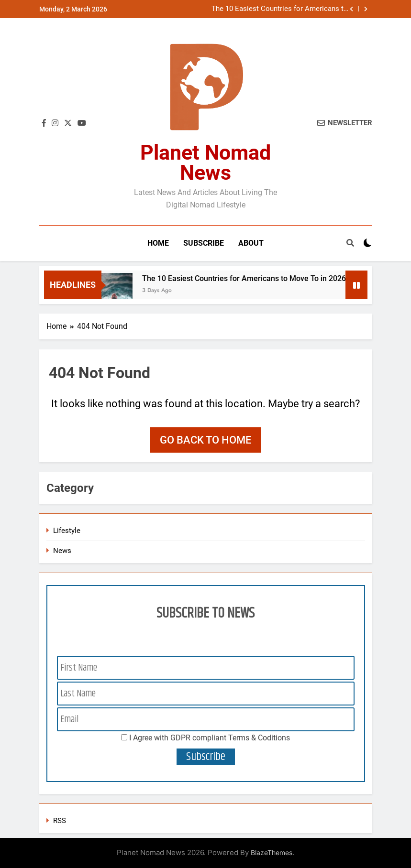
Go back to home (205, 440)
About (251, 243)
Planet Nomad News (205, 163)
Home (158, 243)
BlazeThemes (272, 852)
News (62, 551)
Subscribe (204, 243)
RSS (60, 821)
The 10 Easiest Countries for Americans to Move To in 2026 (280, 9)
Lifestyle (67, 531)
